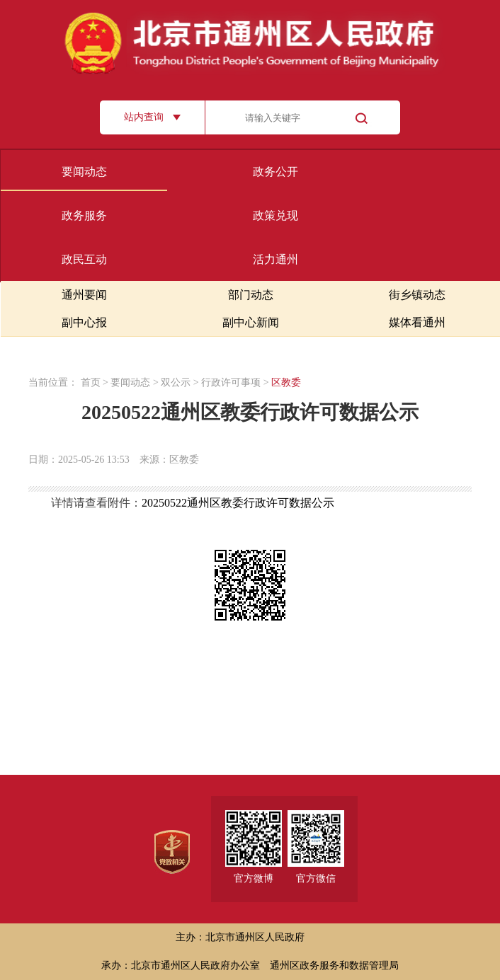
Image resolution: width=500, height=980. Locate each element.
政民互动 (84, 259)
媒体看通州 (417, 322)
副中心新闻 (251, 322)
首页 (91, 382)
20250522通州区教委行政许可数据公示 (238, 503)
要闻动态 (84, 172)
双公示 (176, 382)
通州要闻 (84, 295)
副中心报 (84, 322)
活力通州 (275, 259)
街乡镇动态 (417, 295)
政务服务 (84, 215)
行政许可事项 (231, 382)
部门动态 (251, 295)
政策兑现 (275, 215)
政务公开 (275, 172)
